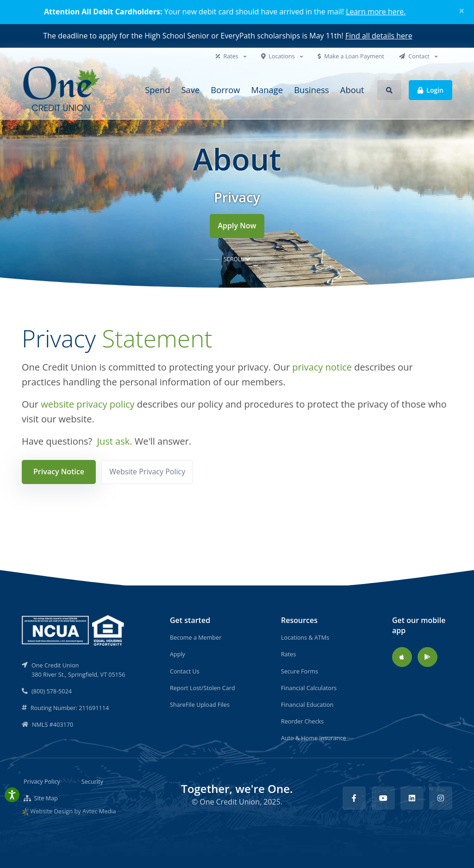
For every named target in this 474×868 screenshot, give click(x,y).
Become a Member (196, 637)
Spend (157, 90)
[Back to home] (62, 90)
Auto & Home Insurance (314, 738)
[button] (389, 90)
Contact (415, 56)
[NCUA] (74, 629)
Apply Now (237, 226)
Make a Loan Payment (351, 56)
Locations (279, 56)
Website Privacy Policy (147, 472)
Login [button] (430, 90)
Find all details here (379, 36)
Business (312, 90)
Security (92, 781)
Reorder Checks (302, 721)
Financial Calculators (309, 688)
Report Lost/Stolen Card (203, 688)
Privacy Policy (42, 781)
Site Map (41, 798)
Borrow (225, 90)
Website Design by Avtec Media (73, 811)
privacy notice (322, 367)
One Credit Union (230, 802)
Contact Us (185, 671)
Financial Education (307, 704)
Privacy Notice (59, 472)
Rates (228, 56)
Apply (178, 654)
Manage (267, 90)
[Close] (462, 11)
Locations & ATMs (305, 637)
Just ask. (115, 441)
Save (190, 90)
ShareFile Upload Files (200, 704)
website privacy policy (87, 404)
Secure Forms (299, 671)
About (352, 90)
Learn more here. (376, 12)
